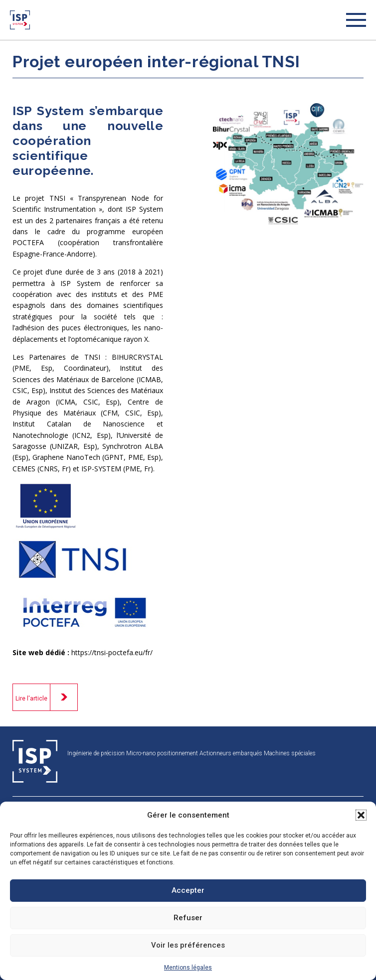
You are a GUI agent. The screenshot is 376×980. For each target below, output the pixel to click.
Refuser (188, 918)
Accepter (188, 890)
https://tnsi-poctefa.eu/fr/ (112, 652)
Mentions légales (188, 968)
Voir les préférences (188, 945)
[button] (361, 815)
